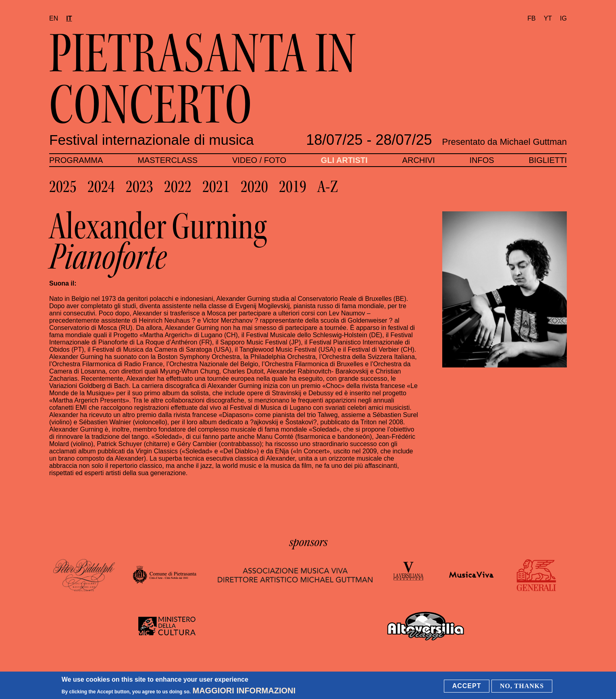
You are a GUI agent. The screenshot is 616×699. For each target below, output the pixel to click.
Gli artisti (344, 160)
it (69, 18)
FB (531, 18)
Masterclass (168, 160)
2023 (139, 187)
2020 (254, 187)
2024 (101, 187)
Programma (76, 160)
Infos (482, 160)
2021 (216, 187)
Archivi (419, 160)
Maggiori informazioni (244, 691)
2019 (293, 187)
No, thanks (522, 686)
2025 (63, 187)
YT (548, 18)
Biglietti (548, 160)
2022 (178, 187)
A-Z (328, 187)
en (54, 18)
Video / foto (259, 160)
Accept (467, 686)
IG (563, 18)
